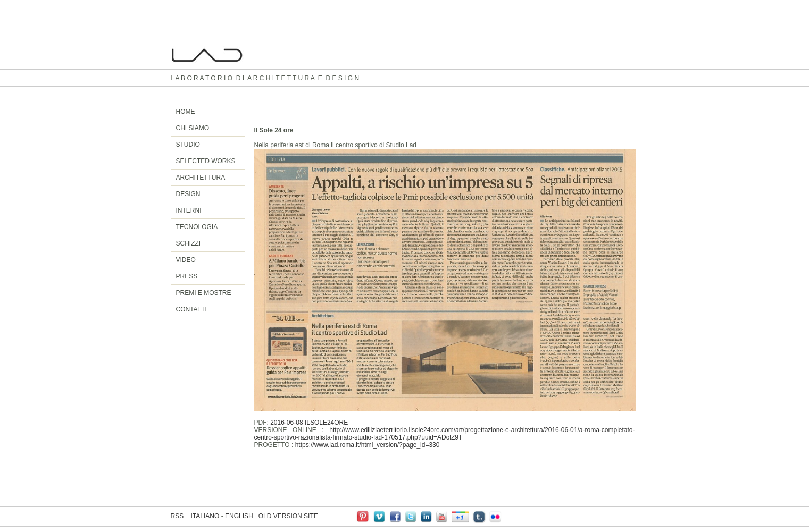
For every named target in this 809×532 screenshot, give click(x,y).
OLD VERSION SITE (288, 517)
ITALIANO (205, 517)
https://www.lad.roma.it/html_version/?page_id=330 (368, 445)
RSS (177, 517)
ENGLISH (239, 517)
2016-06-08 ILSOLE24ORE (309, 423)
